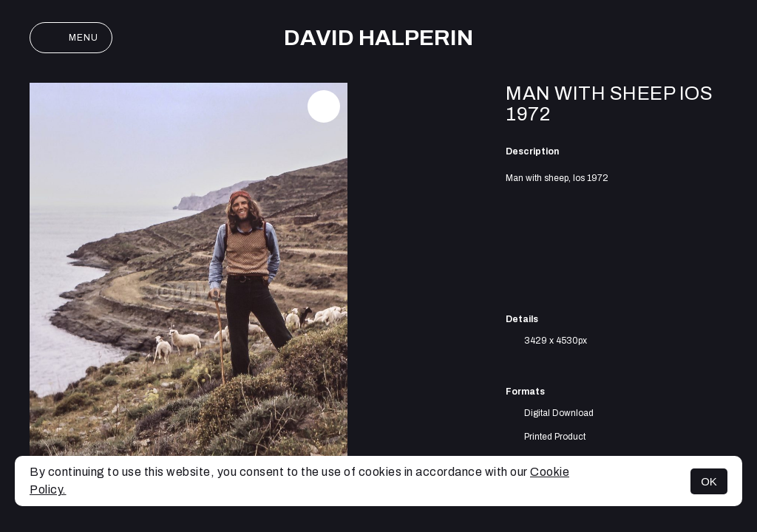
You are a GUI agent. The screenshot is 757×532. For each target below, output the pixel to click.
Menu (71, 38)
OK (709, 481)
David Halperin (378, 38)
